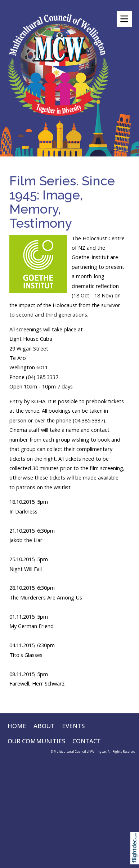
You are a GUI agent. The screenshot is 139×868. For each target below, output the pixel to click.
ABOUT (44, 726)
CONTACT (87, 741)
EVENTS (73, 726)
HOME (17, 726)
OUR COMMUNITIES (36, 741)
